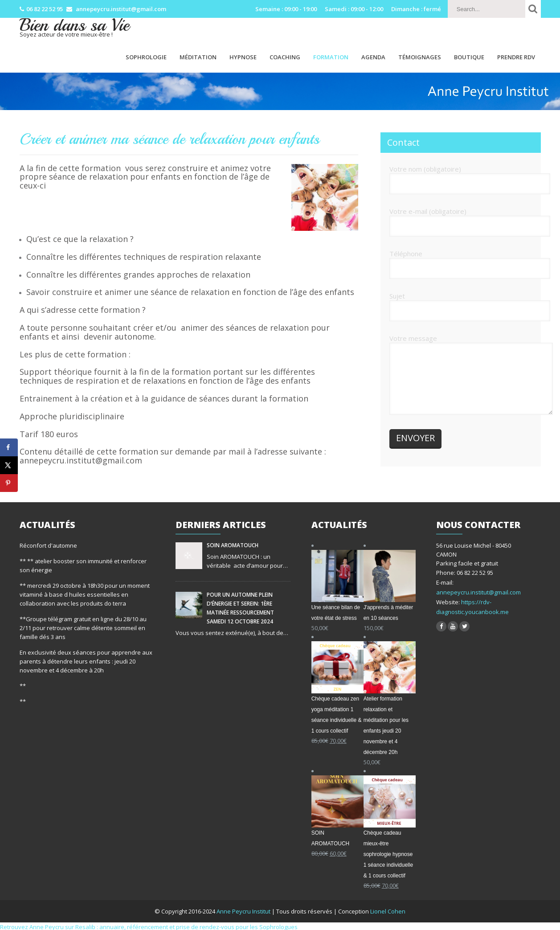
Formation (331, 57)
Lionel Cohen (388, 911)
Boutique (469, 57)
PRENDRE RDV (516, 57)
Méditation (198, 57)
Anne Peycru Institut (244, 911)
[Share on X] (9, 465)
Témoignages (420, 57)
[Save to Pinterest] (9, 483)
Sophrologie (146, 57)
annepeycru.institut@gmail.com (478, 592)
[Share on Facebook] (9, 447)
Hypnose (243, 57)
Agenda (373, 57)
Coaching (285, 57)
